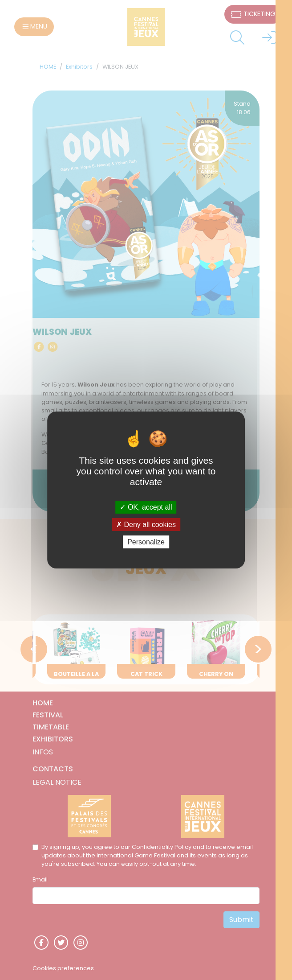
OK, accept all (146, 507)
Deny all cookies (146, 525)
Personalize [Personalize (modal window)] (146, 542)
